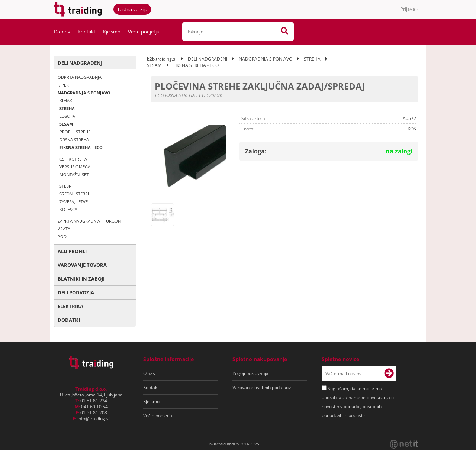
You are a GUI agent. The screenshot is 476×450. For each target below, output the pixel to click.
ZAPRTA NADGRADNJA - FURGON (89, 221)
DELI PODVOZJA (76, 292)
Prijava (409, 9)
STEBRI (66, 186)
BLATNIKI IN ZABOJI (81, 279)
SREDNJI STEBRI (74, 194)
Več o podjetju (144, 32)
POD (62, 237)
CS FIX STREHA (73, 159)
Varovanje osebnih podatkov (262, 387)
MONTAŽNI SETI (75, 174)
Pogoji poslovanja (250, 373)
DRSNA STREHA (74, 140)
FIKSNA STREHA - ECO (81, 147)
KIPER (63, 85)
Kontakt (87, 32)
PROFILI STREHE (75, 132)
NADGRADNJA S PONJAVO (84, 93)
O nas (149, 373)
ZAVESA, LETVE (74, 202)
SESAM (66, 124)
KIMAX (66, 101)
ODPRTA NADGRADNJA (80, 77)
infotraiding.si (94, 419)
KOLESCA (68, 209)
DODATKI (69, 320)
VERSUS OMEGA (75, 167)
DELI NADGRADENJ (80, 63)
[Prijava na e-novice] (389, 373)
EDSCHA (67, 116)
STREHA (67, 108)
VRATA (64, 229)
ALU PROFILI (72, 251)
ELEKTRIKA (70, 306)
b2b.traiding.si (162, 59)
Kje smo (112, 32)
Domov (62, 32)
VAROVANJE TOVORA (82, 265)
